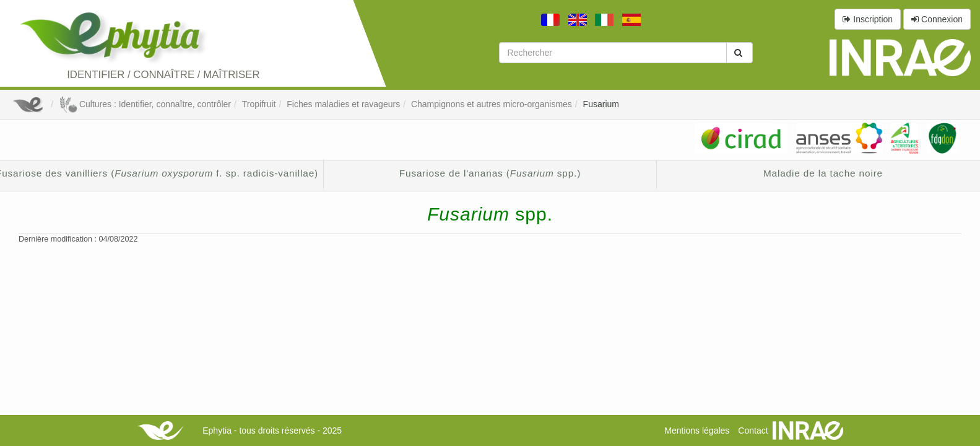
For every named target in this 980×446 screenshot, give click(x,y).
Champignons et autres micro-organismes (492, 104)
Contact (753, 431)
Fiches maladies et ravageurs (343, 104)
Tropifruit (259, 104)
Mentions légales (697, 431)
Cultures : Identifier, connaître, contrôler (145, 104)
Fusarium (601, 104)
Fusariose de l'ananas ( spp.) (490, 173)
